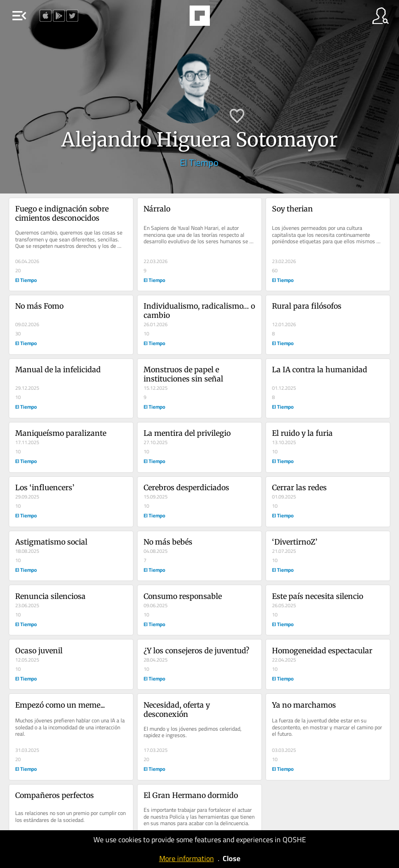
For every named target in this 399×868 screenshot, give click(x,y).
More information (187, 858)
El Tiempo (199, 162)
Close (231, 858)
